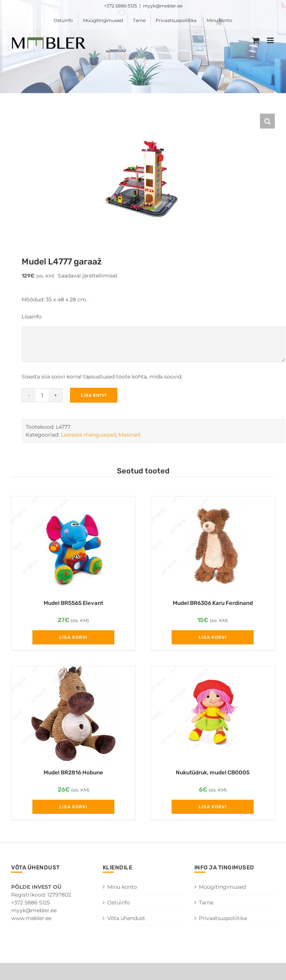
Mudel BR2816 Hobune (73, 773)
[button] (267, 121)
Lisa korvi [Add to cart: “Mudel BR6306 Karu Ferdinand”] (213, 637)
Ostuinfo (119, 903)
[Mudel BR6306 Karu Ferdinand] (213, 544)
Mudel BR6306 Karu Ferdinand (213, 603)
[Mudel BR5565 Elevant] (73, 544)
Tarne (206, 903)
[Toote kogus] (42, 395)
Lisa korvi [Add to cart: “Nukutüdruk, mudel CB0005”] (213, 807)
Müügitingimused (222, 887)
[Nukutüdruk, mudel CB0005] (213, 713)
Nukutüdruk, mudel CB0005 (213, 773)
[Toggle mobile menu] (271, 40)
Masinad (129, 435)
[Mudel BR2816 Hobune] (73, 713)
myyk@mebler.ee (163, 6)
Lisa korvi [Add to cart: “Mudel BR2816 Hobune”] (73, 807)
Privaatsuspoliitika (223, 918)
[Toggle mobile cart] (256, 40)
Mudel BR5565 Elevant (73, 603)
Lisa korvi (94, 395)
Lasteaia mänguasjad (88, 435)
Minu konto (122, 887)
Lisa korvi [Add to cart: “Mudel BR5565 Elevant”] (73, 637)
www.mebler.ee (31, 918)
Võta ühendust (126, 918)
